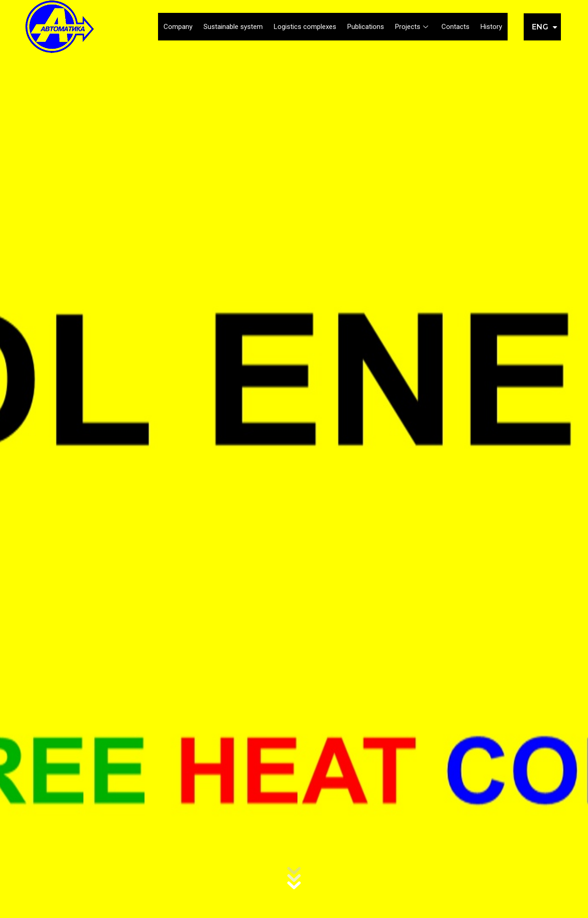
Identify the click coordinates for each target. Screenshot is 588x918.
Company (178, 27)
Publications (366, 27)
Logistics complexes (305, 27)
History (491, 27)
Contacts (455, 27)
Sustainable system (233, 27)
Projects (413, 27)
